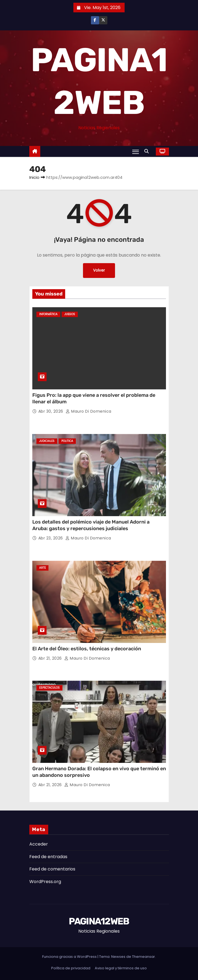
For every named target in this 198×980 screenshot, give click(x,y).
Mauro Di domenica (89, 411)
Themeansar (144, 957)
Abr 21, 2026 (51, 658)
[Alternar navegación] (136, 152)
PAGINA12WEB (99, 921)
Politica (67, 441)
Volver (99, 270)
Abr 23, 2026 (51, 538)
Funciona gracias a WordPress (70, 957)
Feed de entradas (48, 857)
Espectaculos (49, 688)
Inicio (34, 177)
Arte (42, 568)
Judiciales (47, 441)
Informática (48, 314)
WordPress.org (45, 882)
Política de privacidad (71, 968)
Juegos (70, 314)
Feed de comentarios (52, 869)
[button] (148, 151)
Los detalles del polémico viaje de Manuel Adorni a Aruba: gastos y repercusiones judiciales (91, 525)
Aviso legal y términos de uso (121, 968)
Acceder (39, 844)
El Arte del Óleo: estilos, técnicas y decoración (87, 649)
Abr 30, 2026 (51, 411)
